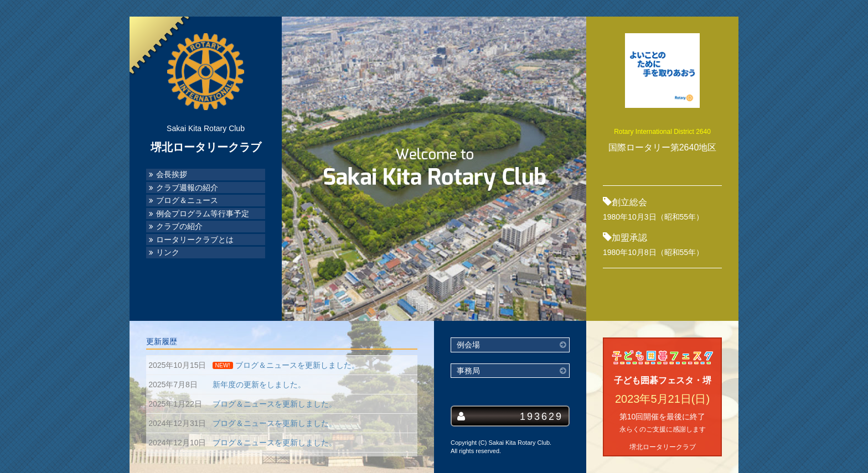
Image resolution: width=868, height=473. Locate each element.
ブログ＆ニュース (187, 201)
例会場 (468, 345)
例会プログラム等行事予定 (203, 214)
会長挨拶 (172, 175)
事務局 (468, 371)
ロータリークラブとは (195, 240)
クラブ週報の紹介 (187, 188)
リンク (168, 253)
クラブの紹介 (179, 227)
